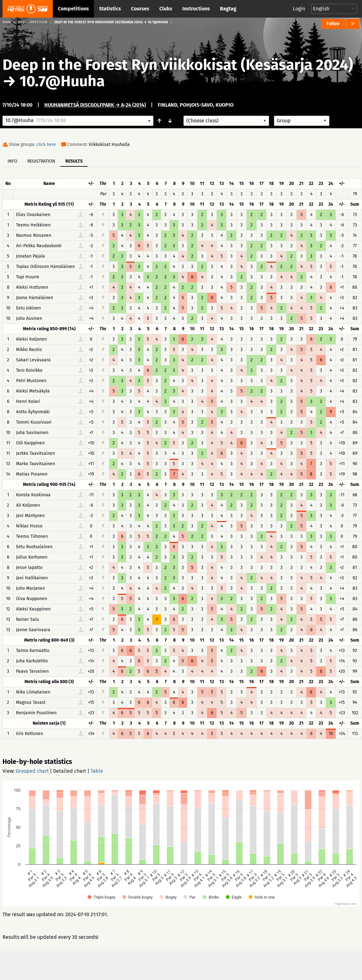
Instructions (196, 9)
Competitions (73, 9)
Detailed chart (70, 771)
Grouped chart (32, 771)
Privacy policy (184, 965)
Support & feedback (127, 965)
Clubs (166, 9)
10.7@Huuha (62, 81)
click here (46, 145)
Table (97, 771)
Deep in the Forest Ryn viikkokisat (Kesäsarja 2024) (178, 65)
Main (7, 22)
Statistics (110, 9)
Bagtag (228, 9)
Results (74, 161)
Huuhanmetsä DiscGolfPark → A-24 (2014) (95, 105)
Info (12, 161)
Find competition (33, 22)
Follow (333, 24)
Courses (140, 9)
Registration (41, 161)
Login (299, 9)
